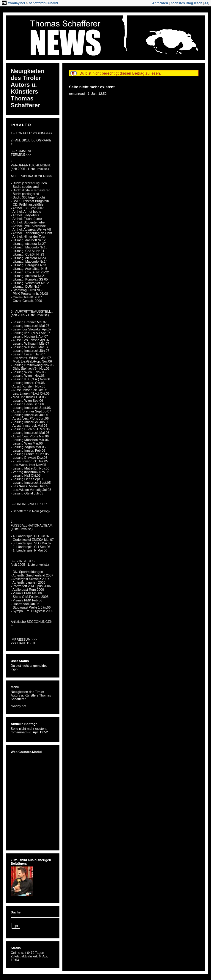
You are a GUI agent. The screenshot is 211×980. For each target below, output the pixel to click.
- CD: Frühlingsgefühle (27, 204)
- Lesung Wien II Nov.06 (28, 372)
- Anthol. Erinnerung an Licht (31, 233)
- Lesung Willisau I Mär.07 (30, 347)
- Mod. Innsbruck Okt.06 (28, 397)
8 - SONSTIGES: (23, 561)
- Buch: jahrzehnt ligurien (29, 183)
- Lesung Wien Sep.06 (27, 401)
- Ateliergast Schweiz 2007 (30, 579)
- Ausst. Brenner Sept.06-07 (31, 411)
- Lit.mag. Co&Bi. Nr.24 (27, 251)
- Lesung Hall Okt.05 (26, 475)
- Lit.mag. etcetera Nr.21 (28, 276)
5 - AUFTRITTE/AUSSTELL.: (32, 311)
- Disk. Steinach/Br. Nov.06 (30, 368)
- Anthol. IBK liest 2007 (27, 208)
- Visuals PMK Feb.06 (26, 600)
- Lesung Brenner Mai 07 (29, 322)
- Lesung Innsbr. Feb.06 (28, 450)
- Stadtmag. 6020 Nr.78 (28, 290)
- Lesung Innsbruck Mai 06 (30, 433)
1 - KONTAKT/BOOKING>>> (32, 133)
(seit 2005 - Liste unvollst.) (30, 169)
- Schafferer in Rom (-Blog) (30, 511)
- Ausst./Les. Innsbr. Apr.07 (30, 340)
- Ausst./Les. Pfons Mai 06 (30, 436)
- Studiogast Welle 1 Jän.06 (31, 607)
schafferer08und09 (43, 3)
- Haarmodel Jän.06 (25, 604)
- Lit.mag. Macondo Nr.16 (29, 247)
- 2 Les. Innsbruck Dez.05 (29, 461)
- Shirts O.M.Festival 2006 (30, 597)
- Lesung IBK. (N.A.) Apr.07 (30, 333)
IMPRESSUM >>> (24, 639)
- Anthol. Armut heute (26, 212)
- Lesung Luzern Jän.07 (28, 354)
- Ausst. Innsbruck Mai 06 (29, 426)
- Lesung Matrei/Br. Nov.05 (30, 468)
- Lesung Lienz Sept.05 (27, 479)
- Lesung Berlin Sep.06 (27, 404)
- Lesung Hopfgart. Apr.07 (29, 336)
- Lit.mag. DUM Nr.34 (26, 286)
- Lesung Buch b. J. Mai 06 (30, 429)
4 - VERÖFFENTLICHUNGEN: (31, 163)
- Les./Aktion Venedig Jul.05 (31, 490)
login (14, 669)
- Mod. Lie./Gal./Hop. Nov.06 (31, 361)
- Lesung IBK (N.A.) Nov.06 (30, 379)
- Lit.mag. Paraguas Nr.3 (28, 265)
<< (206, 3)
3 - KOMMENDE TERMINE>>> (23, 153)
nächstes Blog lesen (186, 3)
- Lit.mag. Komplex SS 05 (29, 279)
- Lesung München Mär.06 (30, 440)
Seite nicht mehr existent (92, 87)
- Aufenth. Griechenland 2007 (32, 575)
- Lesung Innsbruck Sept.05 (31, 483)
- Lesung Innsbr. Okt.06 (28, 383)
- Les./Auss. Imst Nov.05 (28, 465)
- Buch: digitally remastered (30, 190)
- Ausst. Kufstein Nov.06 (28, 386)
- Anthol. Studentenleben (29, 222)
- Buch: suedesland (25, 187)
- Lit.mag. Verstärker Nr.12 (30, 283)
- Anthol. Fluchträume (26, 219)
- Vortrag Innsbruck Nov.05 (30, 472)
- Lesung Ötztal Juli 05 (27, 493)
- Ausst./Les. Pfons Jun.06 (30, 418)
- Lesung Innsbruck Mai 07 (30, 326)
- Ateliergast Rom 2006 (27, 590)
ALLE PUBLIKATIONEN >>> (32, 176)
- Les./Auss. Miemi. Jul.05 (29, 486)
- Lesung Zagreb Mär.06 (28, 447)
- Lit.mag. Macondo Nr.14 (29, 261)
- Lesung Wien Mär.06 (27, 443)
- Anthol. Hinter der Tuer (28, 237)
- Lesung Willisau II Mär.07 (30, 344)
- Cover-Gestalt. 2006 (26, 301)
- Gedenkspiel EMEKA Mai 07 (32, 540)
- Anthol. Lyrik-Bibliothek (28, 226)
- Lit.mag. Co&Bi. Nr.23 (27, 254)
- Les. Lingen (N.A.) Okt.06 (30, 393)
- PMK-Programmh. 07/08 (29, 294)
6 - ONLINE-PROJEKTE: (29, 504)
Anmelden (160, 3)
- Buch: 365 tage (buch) (28, 197)
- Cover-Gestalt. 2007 (26, 297)
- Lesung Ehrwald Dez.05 (29, 458)
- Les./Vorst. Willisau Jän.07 (31, 358)
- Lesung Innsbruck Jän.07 (30, 351)
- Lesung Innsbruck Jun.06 (30, 422)
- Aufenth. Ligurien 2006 (28, 582)
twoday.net (17, 3)
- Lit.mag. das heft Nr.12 (28, 240)
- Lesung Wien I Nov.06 (28, 376)
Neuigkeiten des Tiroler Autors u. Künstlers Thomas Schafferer (27, 88)
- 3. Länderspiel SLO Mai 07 (31, 543)
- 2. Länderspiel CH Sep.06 (30, 547)
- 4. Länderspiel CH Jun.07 (30, 536)
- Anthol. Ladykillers (25, 215)
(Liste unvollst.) (22, 529)
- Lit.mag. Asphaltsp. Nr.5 (29, 269)
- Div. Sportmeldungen (27, 572)
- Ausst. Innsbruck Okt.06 (29, 390)
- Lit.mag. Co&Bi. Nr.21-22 (30, 272)
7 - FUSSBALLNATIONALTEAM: (32, 524)
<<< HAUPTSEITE (24, 643)
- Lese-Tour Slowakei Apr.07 (31, 329)
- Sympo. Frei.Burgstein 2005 (32, 611)
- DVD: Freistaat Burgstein (30, 201)
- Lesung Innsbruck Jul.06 (29, 415)
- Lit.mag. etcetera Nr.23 (28, 258)
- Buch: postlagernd (25, 194)
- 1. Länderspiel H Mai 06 (29, 550)
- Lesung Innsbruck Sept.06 (31, 408)
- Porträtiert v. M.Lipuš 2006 (31, 586)
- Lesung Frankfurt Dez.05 (30, 454)
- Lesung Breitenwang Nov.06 (32, 365)
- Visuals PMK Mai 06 (26, 593)
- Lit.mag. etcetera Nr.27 (28, 244)
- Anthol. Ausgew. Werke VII (31, 229)
